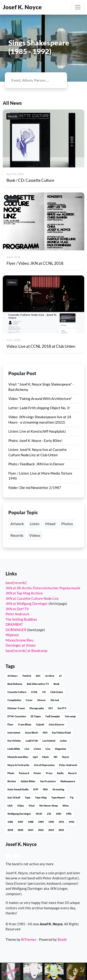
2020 (20, 830)
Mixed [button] (50, 524)
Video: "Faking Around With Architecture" (40, 399)
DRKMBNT (14, 624)
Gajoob (40, 724)
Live (48, 749)
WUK (39, 814)
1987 (20, 822)
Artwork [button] (17, 524)
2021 (31, 830)
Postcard (24, 773)
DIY (51, 708)
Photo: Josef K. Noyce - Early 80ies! (35, 441)
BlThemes (29, 939)
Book (56, 684)
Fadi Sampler (53, 716)
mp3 (35, 757)
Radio (60, 773)
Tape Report (58, 797)
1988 (31, 822)
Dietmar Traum (16, 708)
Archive (50, 676)
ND (55, 757)
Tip (72, 797)
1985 (69, 814)
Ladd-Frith (32, 741)
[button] (9, 856)
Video (21, 806)
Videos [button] (35, 535)
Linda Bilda (14, 749)
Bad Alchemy (15, 684)
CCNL (34, 692)
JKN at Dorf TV (17, 609)
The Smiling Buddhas (21, 619)
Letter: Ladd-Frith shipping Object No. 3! (39, 408)
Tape (28, 797)
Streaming (58, 789)
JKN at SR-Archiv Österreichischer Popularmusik (43, 588)
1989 (41, 822)
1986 (10, 822)
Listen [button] (35, 524)
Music (46, 757)
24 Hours (13, 676)
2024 (51, 830)
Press (49, 773)
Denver (42, 700)
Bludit (62, 939)
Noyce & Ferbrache (18, 765)
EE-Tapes (36, 716)
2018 (10, 830)
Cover (29, 700)
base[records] (16, 583)
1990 (51, 822)
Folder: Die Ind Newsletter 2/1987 (35, 488)
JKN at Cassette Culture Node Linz (32, 598)
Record (72, 773)
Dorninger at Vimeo (21, 645)
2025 (61, 830)
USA (10, 806)
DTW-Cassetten (17, 716)
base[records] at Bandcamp (26, 651)
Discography (37, 708)
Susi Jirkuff (14, 797)
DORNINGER (16, 630)
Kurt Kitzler (14, 741)
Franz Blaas (25, 724)
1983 (58, 814)
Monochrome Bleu (19, 640)
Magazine (61, 749)
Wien (66, 806)
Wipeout (12, 635)
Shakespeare (68, 781)
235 (49, 814)
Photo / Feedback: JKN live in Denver (36, 464)
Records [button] (17, 535)
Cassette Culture (17, 692)
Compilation (14, 700)
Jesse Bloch (31, 733)
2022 (41, 830)
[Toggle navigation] (78, 7)
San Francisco (48, 781)
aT (60, 676)
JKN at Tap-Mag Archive (24, 593)
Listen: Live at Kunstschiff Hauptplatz (37, 431)
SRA (45, 789)
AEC (38, 676)
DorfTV (62, 708)
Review (12, 781)
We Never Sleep (48, 806)
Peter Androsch (17, 614)
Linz (27, 749)
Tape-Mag (41, 797)
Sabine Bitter (28, 781)
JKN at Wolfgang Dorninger (27, 603)
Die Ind (55, 700)
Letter (63, 741)
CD (44, 692)
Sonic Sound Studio (18, 789)
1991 (61, 822)
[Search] (32, 80)
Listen (37, 749)
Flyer (10, 724)
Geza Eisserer (57, 724)
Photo (11, 773)
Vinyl (32, 806)
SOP (36, 789)
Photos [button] (67, 524)
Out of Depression (44, 765)
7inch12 (27, 676)
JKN (45, 733)
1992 (71, 822)
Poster (37, 773)
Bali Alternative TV (38, 684)
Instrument (14, 733)
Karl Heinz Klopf (61, 733)
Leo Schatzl (49, 741)
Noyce (66, 757)
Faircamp (70, 716)
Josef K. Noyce (22, 7)
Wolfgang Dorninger (19, 814)
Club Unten (57, 692)
